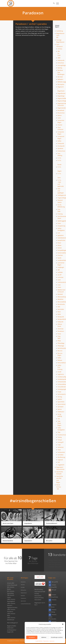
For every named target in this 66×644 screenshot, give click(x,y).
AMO (59, 58)
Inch (59, 233)
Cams (59, 118)
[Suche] (53, 3)
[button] (63, 624)
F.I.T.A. (59, 158)
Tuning (60, 437)
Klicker (60, 245)
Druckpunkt (61, 146)
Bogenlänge (61, 96)
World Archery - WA (59, 487)
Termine (23, 585)
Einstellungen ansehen (57, 637)
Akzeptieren (32, 637)
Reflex (59, 358)
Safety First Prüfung (60, 367)
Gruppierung (61, 226)
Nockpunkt (61, 317)
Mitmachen (23, 590)
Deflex (59, 141)
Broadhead (61, 110)
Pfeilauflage (61, 343)
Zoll (59, 462)
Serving (60, 397)
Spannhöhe (61, 402)
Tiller (59, 432)
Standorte (23, 582)
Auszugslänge (62, 65)
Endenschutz (61, 151)
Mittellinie (60, 299)
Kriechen (60, 255)
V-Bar (59, 445)
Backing (60, 68)
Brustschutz (61, 113)
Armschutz (61, 63)
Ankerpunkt (61, 60)
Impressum (52, 641)
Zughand (60, 460)
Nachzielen (61, 309)
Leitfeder (60, 272)
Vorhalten (60, 455)
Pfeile (59, 341)
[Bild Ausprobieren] (34, 518)
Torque (60, 440)
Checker (60, 125)
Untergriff (60, 442)
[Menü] (57, 3)
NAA (59, 307)
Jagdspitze (61, 235)
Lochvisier (61, 277)
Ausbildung (60, 31)
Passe (59, 334)
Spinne (60, 409)
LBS (59, 270)
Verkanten (61, 447)
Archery (60, 49)
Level (59, 280)
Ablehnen (44, 637)
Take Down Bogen (59, 423)
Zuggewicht (61, 465)
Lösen (59, 287)
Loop (59, 285)
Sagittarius (61, 374)
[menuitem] (53, 3)
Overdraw (60, 329)
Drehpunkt (61, 143)
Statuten (23, 596)
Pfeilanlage (61, 346)
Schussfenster (62, 387)
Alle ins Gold (59, 53)
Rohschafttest (62, 363)
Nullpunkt (60, 322)
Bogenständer (62, 108)
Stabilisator (61, 412)
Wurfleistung (61, 457)
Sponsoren (23, 601)
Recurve (60, 351)
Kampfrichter (61, 240)
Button (60, 115)
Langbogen (61, 267)
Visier (59, 450)
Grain (59, 223)
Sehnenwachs (62, 394)
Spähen (60, 399)
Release (60, 360)
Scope (59, 392)
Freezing (60, 214)
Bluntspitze (61, 84)
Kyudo (59, 258)
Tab (59, 419)
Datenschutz (46, 641)
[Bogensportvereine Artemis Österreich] (11, 3)
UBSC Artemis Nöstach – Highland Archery (12, 605)
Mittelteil (60, 294)
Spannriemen (62, 404)
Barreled (60, 77)
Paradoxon (61, 331)
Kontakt (23, 587)
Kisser (59, 243)
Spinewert (61, 407)
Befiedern (60, 79)
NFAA (59, 314)
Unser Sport (57, 26)
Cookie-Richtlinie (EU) (26, 604)
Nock (59, 312)
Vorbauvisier (61, 452)
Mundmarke (61, 304)
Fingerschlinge (62, 198)
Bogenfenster (62, 93)
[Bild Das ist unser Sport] (12, 518)
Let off (59, 275)
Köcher (60, 248)
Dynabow (60, 148)
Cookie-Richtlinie (39, 641)
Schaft (59, 372)
